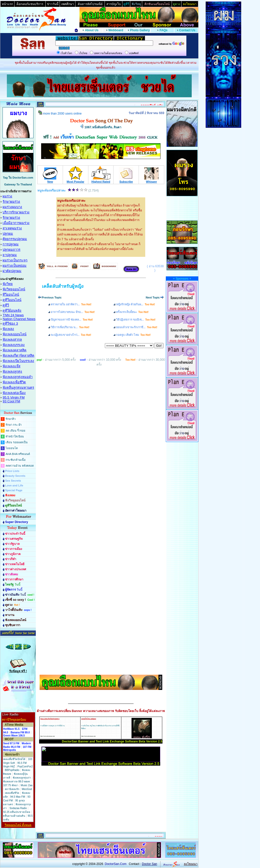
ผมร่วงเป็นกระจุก (15, 260)
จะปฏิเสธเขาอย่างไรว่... (71, 335)
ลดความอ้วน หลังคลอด (20, 466)
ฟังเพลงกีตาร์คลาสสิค (18, 356)
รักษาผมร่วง (11, 202)
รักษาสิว (11, 419)
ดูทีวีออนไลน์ (12, 300)
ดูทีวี (6, 305)
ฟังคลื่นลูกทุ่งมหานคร (18, 388)
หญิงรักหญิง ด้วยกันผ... (135, 304)
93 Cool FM (11, 401)
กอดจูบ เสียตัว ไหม (133, 335)
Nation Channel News (19, 319)
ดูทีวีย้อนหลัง (12, 311)
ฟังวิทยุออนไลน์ (14, 289)
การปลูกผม (11, 244)
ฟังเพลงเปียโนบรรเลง (18, 361)
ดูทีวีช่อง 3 (10, 323)
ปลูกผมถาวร (11, 250)
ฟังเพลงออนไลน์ (14, 334)
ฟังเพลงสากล (12, 340)
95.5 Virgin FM (13, 397)
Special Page (14, 490)
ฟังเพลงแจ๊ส (11, 366)
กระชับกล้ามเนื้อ (16, 460)
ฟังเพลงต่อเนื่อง (14, 393)
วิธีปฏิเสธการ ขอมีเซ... (136, 320)
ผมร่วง (7, 196)
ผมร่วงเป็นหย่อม (14, 266)
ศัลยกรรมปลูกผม (15, 239)
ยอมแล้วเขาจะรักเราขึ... (137, 327)
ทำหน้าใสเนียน (15, 436)
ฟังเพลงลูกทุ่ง (12, 372)
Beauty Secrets (15, 476)
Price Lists (12, 471)
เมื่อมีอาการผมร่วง (16, 223)
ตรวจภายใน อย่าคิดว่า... (71, 304)
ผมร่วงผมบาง (12, 207)
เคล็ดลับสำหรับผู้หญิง (63, 286)
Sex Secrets (13, 481)
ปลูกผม (8, 234)
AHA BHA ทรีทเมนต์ (18, 454)
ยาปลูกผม (10, 255)
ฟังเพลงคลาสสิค (14, 350)
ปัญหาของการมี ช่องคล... (72, 320)
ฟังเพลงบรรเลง (14, 345)
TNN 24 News (13, 315)
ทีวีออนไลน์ (11, 295)
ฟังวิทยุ (8, 284)
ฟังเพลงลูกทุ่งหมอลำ (18, 377)
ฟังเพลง (8, 329)
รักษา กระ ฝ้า (14, 425)
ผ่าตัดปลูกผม (12, 271)
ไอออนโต (12, 448)
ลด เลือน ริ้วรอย (15, 431)
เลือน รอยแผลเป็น (17, 442)
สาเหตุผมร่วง (12, 228)
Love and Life (14, 485)
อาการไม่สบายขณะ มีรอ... (73, 312)
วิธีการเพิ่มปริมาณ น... (70, 327)
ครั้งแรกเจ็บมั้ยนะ (132, 312)
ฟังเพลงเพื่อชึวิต (14, 382)
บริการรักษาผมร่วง (16, 212)
